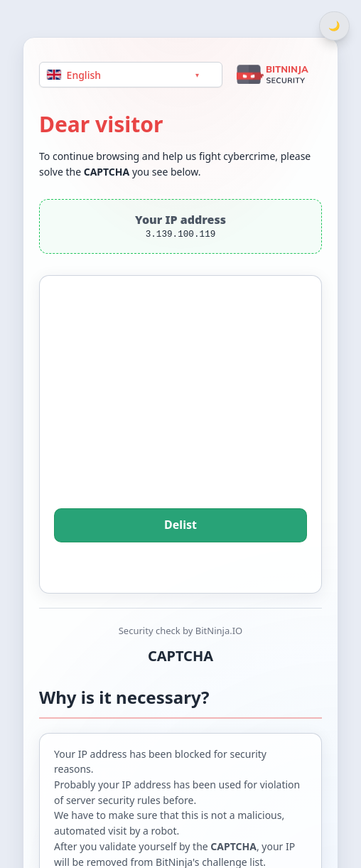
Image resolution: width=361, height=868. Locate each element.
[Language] (131, 74)
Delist (180, 525)
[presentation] (180, 412)
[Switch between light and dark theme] (334, 26)
